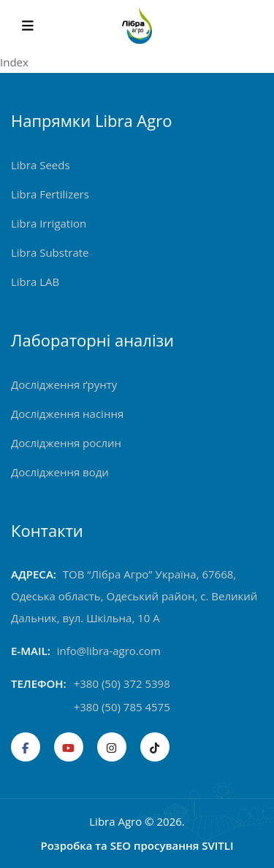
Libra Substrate (50, 252)
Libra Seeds (41, 165)
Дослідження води (60, 472)
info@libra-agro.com (109, 651)
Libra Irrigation (49, 223)
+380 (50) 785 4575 (122, 707)
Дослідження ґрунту (64, 384)
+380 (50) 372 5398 (122, 683)
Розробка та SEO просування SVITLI (137, 845)
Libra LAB (35, 282)
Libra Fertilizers (50, 194)
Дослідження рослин (66, 443)
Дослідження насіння (67, 414)
